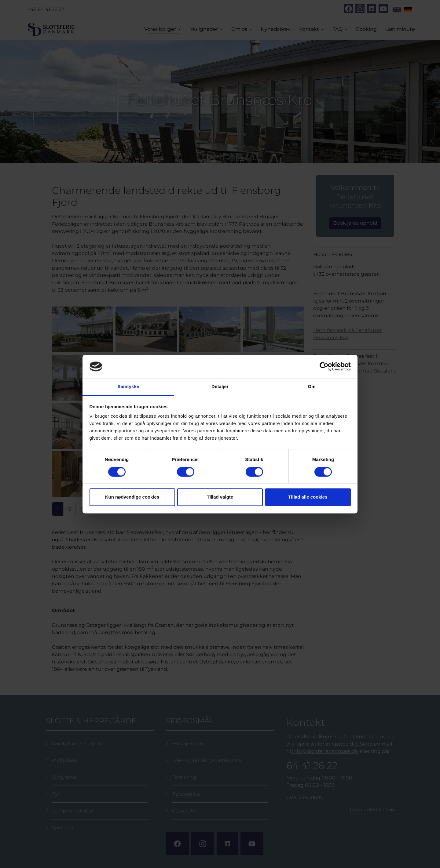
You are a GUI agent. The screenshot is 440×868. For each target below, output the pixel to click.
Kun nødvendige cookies (132, 497)
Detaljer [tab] (220, 387)
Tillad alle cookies (308, 497)
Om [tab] (312, 387)
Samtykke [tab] (128, 387)
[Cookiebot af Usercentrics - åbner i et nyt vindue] (324, 366)
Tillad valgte (220, 497)
